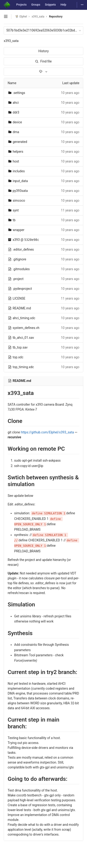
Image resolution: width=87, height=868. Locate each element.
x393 (16, 240)
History (43, 51)
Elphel (21, 16)
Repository (56, 17)
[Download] (43, 72)
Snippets (50, 5)
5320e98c (32, 240)
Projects (21, 5)
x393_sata (11, 41)
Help (63, 5)
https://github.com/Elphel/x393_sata (47, 432)
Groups (36, 5)
